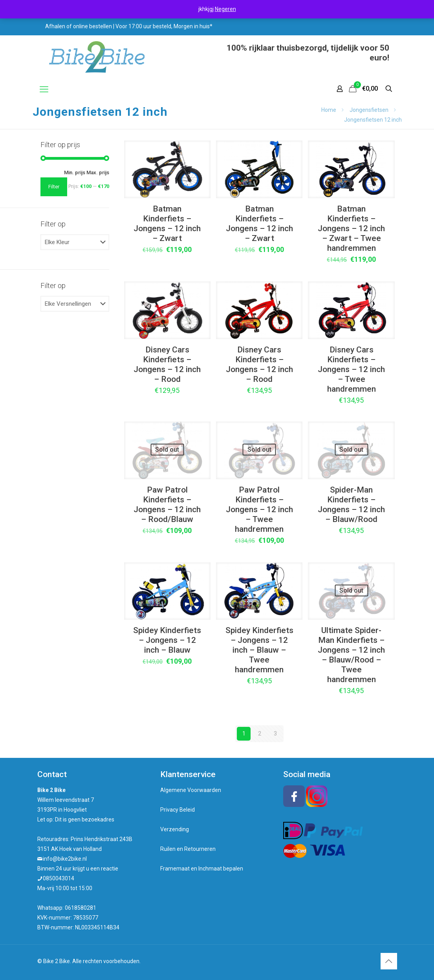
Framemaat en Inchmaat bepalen (202, 869)
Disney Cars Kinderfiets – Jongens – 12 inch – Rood (167, 364)
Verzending (175, 829)
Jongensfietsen (369, 110)
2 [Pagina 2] (260, 734)
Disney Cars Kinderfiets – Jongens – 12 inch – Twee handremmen (351, 369)
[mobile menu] (44, 89)
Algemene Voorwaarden (191, 790)
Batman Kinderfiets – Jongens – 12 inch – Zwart (167, 224)
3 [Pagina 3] (275, 734)
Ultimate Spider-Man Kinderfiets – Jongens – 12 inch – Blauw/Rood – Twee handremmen (351, 655)
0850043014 (59, 878)
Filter (54, 187)
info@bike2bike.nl (65, 859)
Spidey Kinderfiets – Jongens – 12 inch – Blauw (167, 640)
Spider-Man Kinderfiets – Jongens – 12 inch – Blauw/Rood (351, 505)
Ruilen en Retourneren (188, 849)
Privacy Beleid (178, 810)
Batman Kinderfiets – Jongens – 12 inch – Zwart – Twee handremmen (351, 228)
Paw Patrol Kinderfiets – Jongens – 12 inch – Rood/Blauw (167, 505)
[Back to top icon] (389, 961)
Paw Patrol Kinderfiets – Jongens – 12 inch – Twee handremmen (259, 509)
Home (329, 110)
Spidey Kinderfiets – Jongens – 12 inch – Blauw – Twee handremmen (259, 650)
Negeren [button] (225, 9)
